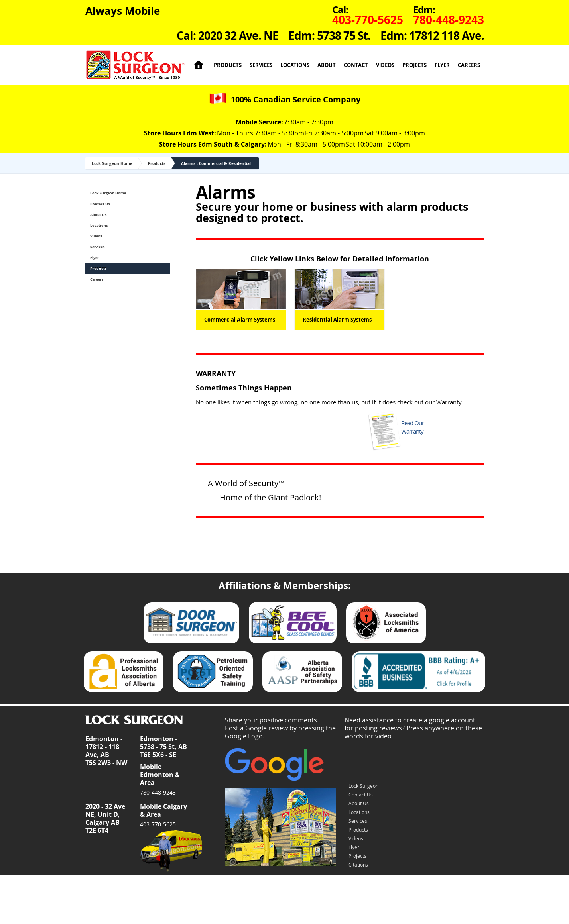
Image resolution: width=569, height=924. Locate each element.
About (327, 65)
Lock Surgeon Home (112, 163)
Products (228, 65)
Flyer (442, 65)
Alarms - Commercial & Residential (216, 163)
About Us (98, 215)
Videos (385, 65)
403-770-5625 (158, 824)
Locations (295, 65)
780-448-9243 (158, 792)
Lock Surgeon (363, 786)
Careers (469, 65)
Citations (358, 865)
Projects (414, 65)
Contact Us (100, 204)
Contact (356, 65)
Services (261, 65)
